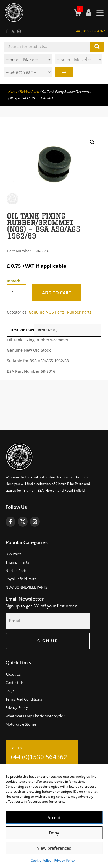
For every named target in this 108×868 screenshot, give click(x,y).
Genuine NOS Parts (47, 312)
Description (22, 330)
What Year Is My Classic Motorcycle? (35, 716)
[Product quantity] (17, 293)
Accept (54, 817)
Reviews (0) (48, 330)
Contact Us (15, 683)
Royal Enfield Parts (21, 579)
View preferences (54, 848)
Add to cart (57, 293)
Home (13, 92)
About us (13, 674)
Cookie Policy (41, 860)
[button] (92, 142)
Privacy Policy (64, 860)
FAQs (10, 691)
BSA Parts (13, 554)
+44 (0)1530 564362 (89, 31)
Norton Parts (16, 571)
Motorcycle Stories (21, 724)
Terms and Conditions (24, 699)
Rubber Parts (30, 92)
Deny (54, 833)
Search (64, 72)
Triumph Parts (17, 562)
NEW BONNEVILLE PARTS (26, 587)
